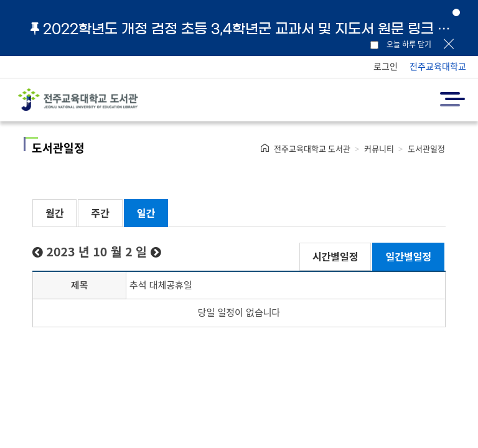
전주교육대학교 (438, 66)
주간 (100, 213)
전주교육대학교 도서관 (312, 148)
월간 (54, 213)
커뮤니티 (379, 148)
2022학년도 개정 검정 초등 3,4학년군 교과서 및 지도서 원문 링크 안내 (245, 29)
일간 (146, 213)
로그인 (386, 66)
